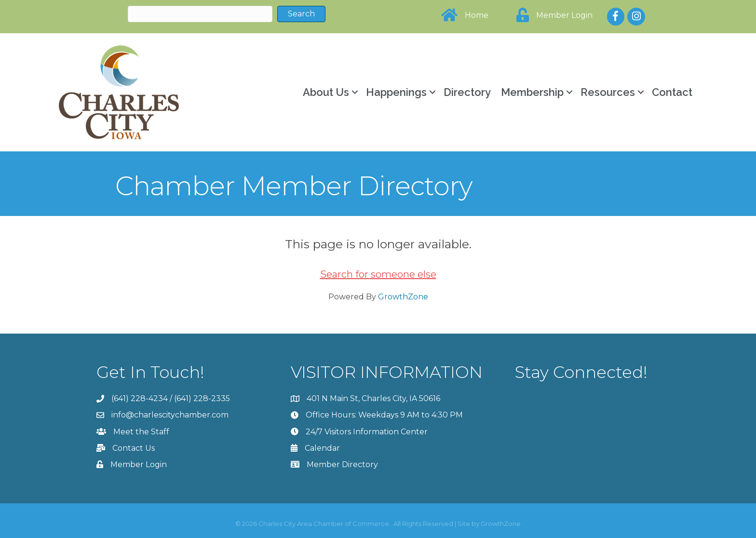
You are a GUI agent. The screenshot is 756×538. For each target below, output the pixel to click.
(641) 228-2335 (202, 398)
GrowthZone (403, 297)
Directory (467, 92)
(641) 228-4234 (140, 398)
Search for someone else (378, 274)
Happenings (396, 92)
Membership (532, 92)
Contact (672, 92)
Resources (608, 92)
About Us (326, 92)
